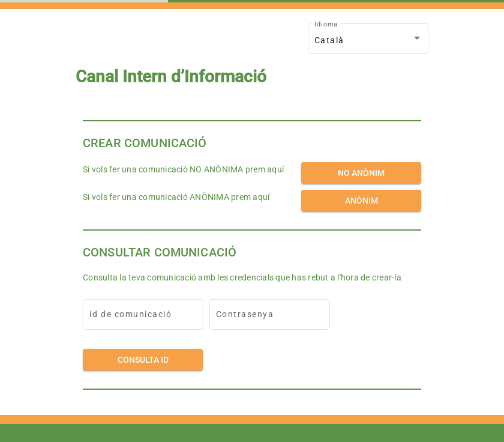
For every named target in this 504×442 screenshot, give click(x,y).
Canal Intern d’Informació (171, 77)
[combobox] (368, 41)
